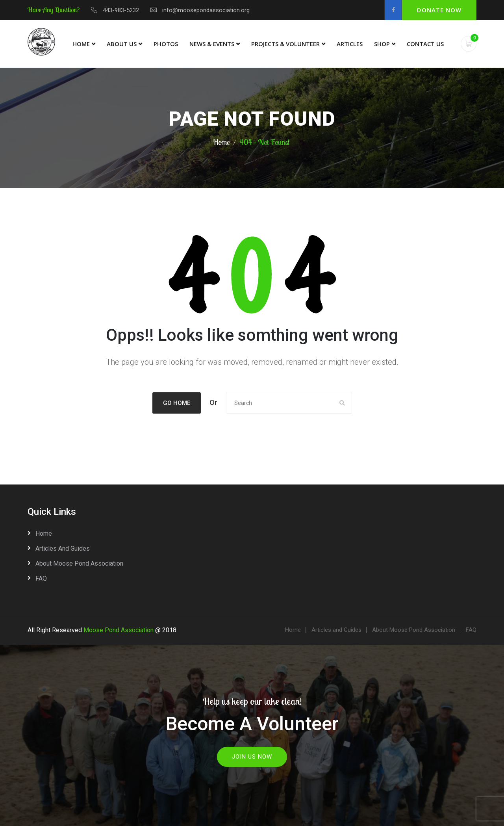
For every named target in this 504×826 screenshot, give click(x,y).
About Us (122, 44)
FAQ (41, 578)
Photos (166, 44)
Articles (350, 44)
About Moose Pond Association (79, 563)
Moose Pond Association (119, 630)
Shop (382, 44)
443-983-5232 (121, 10)
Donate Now (439, 10)
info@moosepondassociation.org (206, 10)
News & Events (212, 44)
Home (81, 44)
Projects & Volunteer (285, 44)
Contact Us (425, 44)
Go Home (177, 403)
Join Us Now (252, 757)
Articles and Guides (63, 549)
